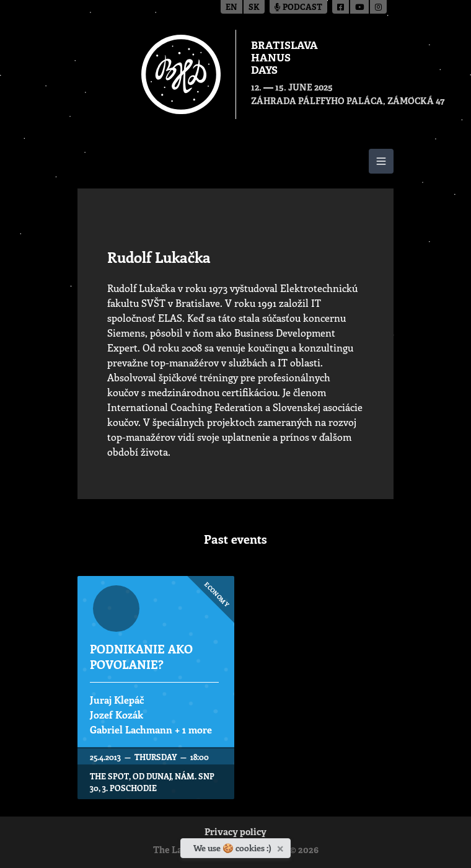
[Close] (282, 846)
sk (254, 8)
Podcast (298, 8)
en (231, 8)
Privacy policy (235, 833)
